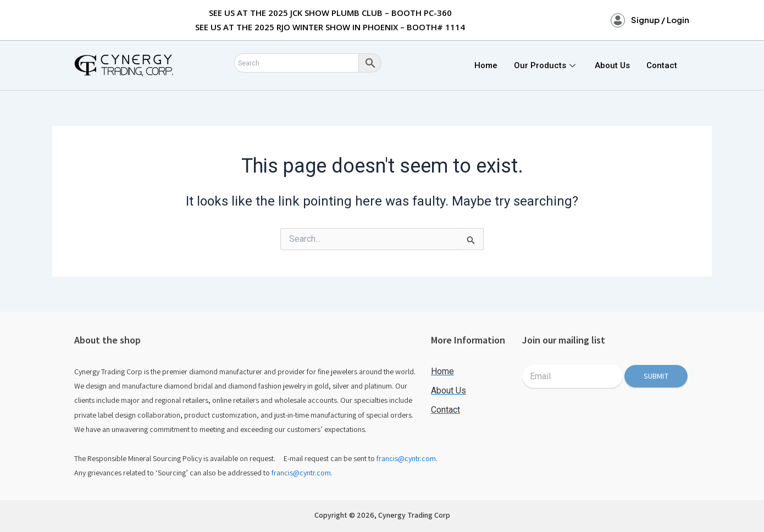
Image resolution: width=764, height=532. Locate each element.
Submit (656, 376)
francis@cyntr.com (406, 458)
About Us (612, 65)
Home (486, 65)
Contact (662, 65)
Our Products (546, 65)
